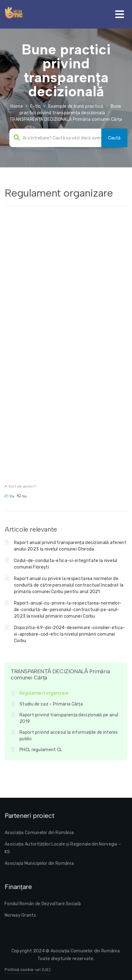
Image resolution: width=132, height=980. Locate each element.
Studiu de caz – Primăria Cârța (51, 704)
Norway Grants (20, 915)
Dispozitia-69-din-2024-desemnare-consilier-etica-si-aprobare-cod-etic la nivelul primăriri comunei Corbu (70, 634)
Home (17, 106)
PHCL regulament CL (41, 750)
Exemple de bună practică (76, 106)
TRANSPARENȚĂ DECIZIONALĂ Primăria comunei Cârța (66, 119)
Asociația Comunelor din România (39, 833)
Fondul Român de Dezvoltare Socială (43, 904)
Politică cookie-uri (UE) (28, 970)
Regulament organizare (44, 693)
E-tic (35, 106)
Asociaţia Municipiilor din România (39, 863)
